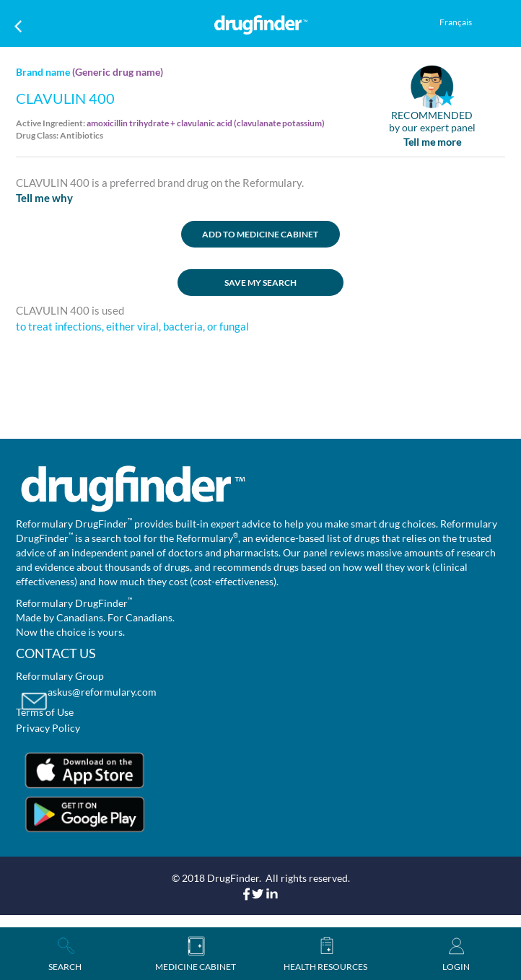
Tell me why (44, 198)
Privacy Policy (48, 728)
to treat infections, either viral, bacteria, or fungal (132, 326)
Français (456, 22)
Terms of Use (45, 712)
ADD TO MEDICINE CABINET (260, 234)
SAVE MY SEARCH (260, 283)
